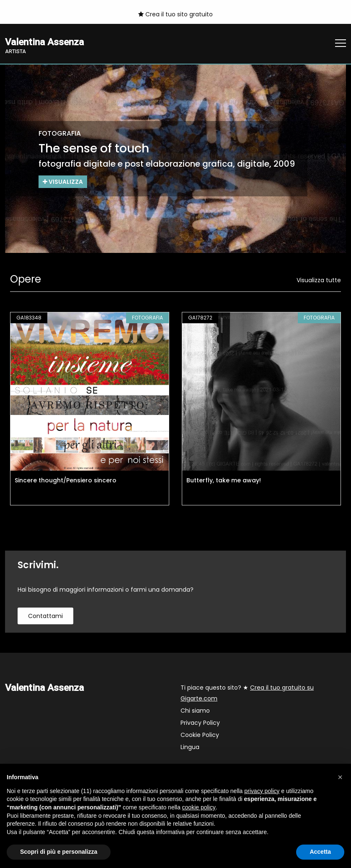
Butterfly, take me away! (224, 481)
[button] (340, 777)
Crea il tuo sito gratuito (175, 14)
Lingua (190, 747)
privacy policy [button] (262, 791)
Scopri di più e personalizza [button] (59, 852)
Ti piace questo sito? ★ (247, 693)
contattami (45, 616)
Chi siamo (195, 711)
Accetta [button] (320, 852)
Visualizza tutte (319, 281)
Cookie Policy (200, 735)
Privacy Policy (200, 723)
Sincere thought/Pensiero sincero (66, 481)
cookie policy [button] (199, 807)
